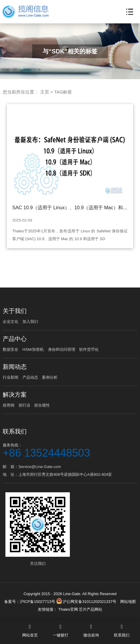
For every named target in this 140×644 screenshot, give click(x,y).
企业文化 (10, 322)
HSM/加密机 (33, 349)
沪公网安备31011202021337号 (86, 602)
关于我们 (15, 311)
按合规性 (42, 405)
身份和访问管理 (62, 349)
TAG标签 (63, 92)
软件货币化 (89, 349)
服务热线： (70, 450)
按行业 (24, 405)
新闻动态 (15, 367)
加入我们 (30, 322)
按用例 (9, 405)
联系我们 (15, 431)
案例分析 (50, 377)
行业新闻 (10, 377)
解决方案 (15, 395)
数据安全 (10, 349)
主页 (45, 92)
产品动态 (30, 377)
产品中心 (15, 339)
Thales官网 (69, 609)
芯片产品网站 (91, 609)
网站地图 (128, 602)
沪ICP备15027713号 (38, 602)
